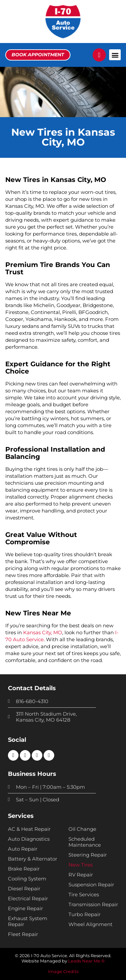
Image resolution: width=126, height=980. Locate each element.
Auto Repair (23, 849)
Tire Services (84, 895)
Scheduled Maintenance (85, 842)
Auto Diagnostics (29, 839)
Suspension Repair (91, 885)
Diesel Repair (24, 889)
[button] (115, 55)
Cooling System (27, 879)
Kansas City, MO (43, 632)
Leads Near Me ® (86, 961)
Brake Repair (24, 869)
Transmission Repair (93, 905)
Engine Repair (25, 909)
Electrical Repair (28, 899)
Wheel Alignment (90, 924)
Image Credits (63, 972)
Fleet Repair (23, 934)
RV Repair (81, 875)
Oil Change (82, 829)
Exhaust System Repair (28, 921)
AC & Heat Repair (29, 829)
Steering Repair (88, 855)
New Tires (81, 865)
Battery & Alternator (33, 859)
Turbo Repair (84, 914)
